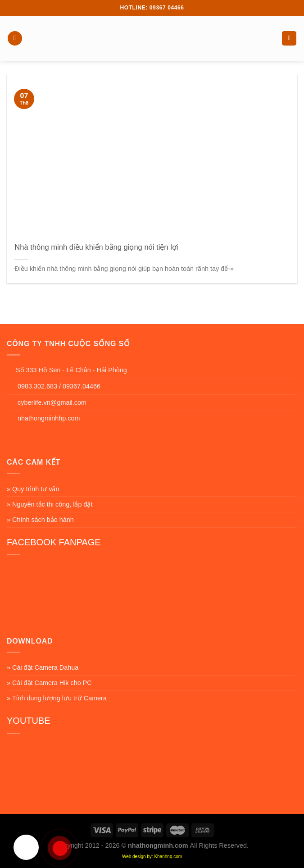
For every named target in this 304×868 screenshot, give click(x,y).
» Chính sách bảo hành (40, 520)
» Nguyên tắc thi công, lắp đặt (50, 504)
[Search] (289, 39)
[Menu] (15, 39)
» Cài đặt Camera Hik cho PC (49, 683)
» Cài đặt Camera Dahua (43, 667)
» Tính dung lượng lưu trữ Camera (57, 698)
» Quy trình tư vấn (33, 489)
